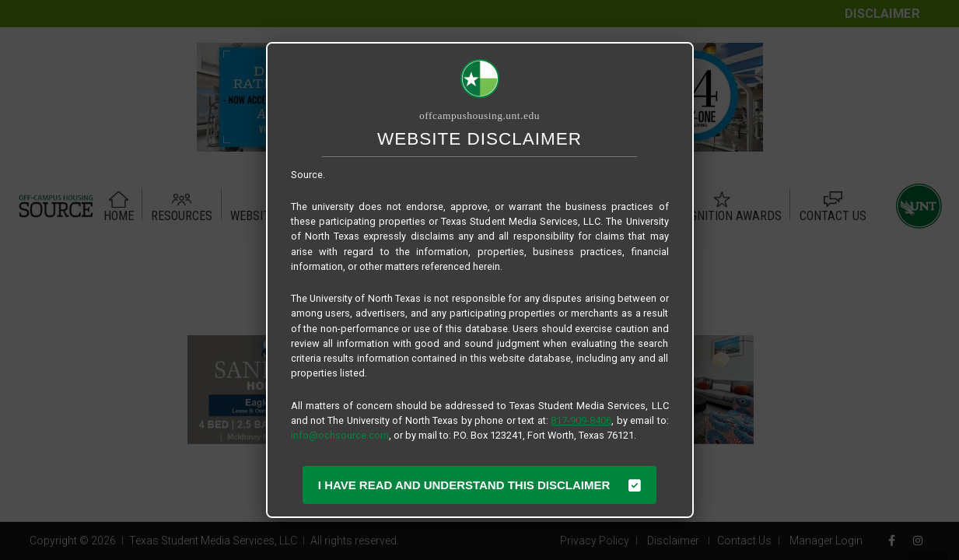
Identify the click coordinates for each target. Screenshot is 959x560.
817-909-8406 (581, 420)
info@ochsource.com (340, 435)
